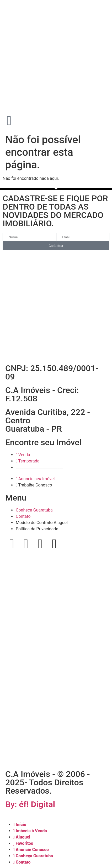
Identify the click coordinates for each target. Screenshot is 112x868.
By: (30, 804)
